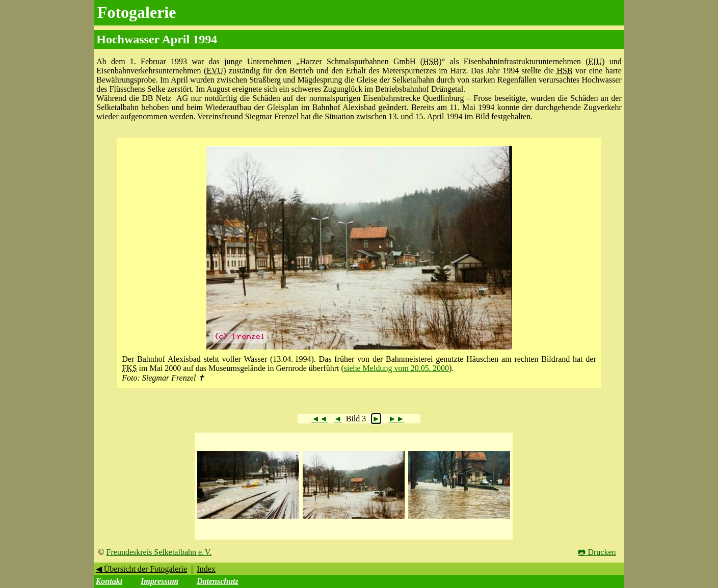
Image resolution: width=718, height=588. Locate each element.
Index (206, 569)
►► (396, 419)
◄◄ (320, 419)
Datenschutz (218, 581)
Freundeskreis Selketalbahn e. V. (159, 552)
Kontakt (109, 581)
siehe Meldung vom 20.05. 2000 (396, 368)
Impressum (159, 581)
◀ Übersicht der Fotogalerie (142, 569)
